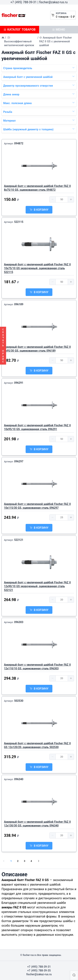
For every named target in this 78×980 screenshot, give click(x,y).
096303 (19, 622)
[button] (53, 199)
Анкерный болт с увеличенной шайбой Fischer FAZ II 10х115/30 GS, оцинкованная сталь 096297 (37, 506)
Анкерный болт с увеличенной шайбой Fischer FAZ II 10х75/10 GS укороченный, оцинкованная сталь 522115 (37, 268)
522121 (19, 540)
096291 (19, 383)
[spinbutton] (62, 199)
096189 (19, 304)
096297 (19, 461)
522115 (19, 222)
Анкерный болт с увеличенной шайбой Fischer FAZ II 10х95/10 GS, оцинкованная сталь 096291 (37, 427)
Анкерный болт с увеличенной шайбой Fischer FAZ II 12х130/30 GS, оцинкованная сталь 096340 (37, 824)
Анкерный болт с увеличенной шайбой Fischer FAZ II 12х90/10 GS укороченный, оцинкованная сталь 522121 (37, 586)
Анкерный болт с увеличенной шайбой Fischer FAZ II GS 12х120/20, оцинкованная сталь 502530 (37, 745)
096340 (19, 779)
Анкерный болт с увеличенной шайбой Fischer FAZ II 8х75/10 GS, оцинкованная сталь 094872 (37, 188)
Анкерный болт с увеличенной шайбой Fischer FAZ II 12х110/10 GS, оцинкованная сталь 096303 (37, 667)
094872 (19, 143)
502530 (19, 701)
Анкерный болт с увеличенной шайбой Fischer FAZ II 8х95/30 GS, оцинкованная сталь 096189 (37, 349)
